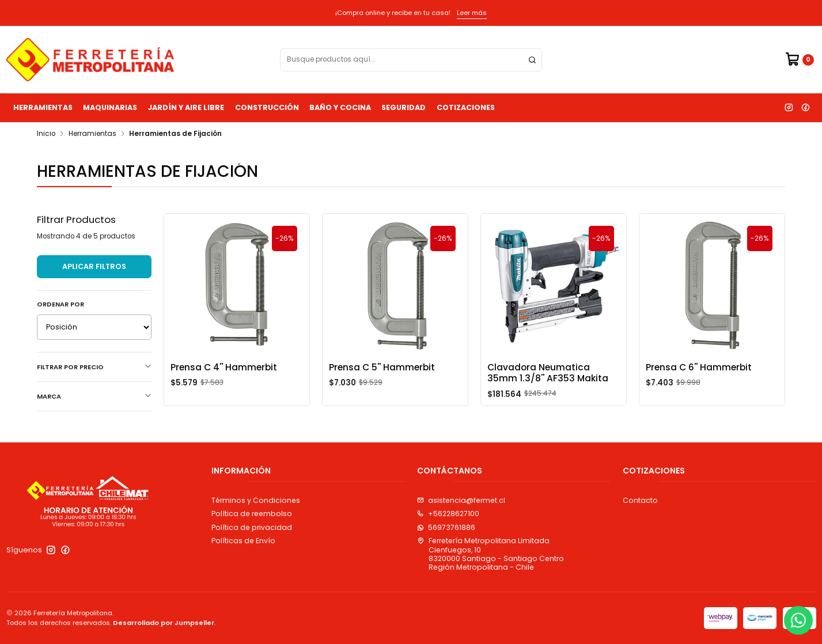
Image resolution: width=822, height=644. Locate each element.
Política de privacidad (252, 527)
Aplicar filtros (94, 266)
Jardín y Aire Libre (186, 107)
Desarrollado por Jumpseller (164, 623)
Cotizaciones (466, 107)
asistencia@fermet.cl (461, 500)
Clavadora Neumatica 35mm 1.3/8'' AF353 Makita (548, 373)
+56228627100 (448, 514)
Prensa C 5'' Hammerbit (382, 367)
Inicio (46, 134)
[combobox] (411, 60)
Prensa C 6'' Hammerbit (699, 367)
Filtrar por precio (94, 367)
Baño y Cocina (340, 107)
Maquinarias (110, 107)
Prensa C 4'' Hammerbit (224, 367)
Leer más (472, 13)
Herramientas (43, 107)
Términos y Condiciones (256, 500)
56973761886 (446, 527)
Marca (94, 396)
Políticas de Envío (243, 541)
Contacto (640, 500)
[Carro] (799, 60)
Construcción (267, 107)
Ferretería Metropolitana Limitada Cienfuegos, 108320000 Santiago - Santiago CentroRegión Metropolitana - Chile (490, 554)
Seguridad (404, 107)
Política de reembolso (252, 514)
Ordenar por (60, 304)
